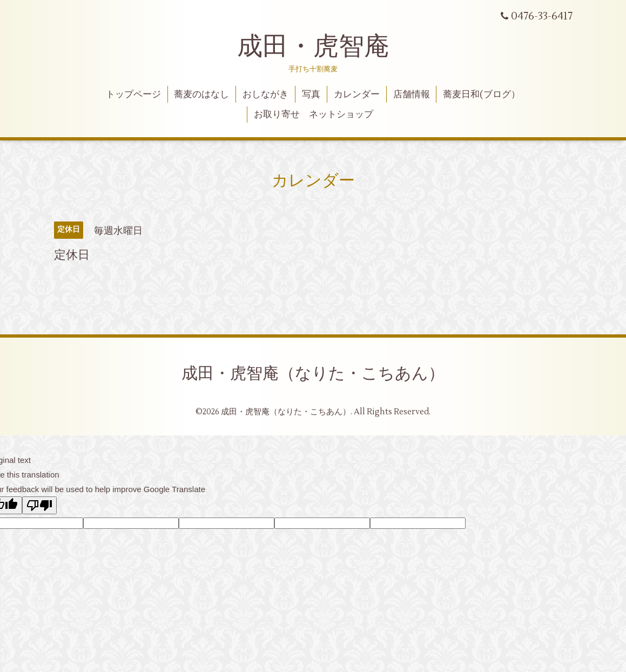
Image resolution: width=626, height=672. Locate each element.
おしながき (265, 95)
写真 (311, 95)
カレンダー (357, 95)
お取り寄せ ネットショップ (314, 115)
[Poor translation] (39, 505)
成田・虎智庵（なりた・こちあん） (313, 374)
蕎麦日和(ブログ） (482, 95)
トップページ (133, 95)
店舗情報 (412, 95)
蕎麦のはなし (201, 95)
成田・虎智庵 (313, 46)
